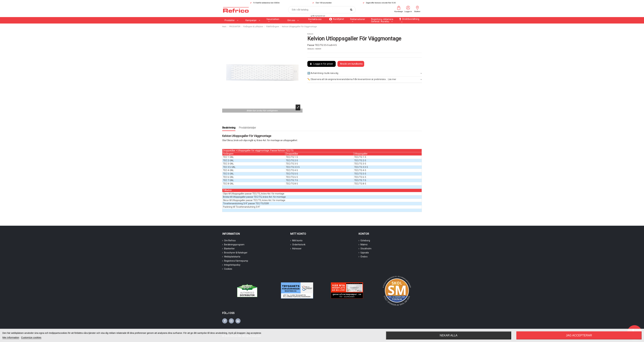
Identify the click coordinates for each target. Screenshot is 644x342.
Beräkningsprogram (234, 245)
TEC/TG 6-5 (292, 177)
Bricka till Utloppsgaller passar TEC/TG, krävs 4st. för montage (254, 197)
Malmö (364, 245)
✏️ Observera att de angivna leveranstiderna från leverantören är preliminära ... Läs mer (365, 79)
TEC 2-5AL (228, 160)
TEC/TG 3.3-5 (293, 167)
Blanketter (229, 249)
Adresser (297, 249)
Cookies (228, 269)
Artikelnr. (311, 49)
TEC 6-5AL (228, 177)
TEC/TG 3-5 (292, 164)
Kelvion (310, 34)
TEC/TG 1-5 (292, 157)
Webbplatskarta (232, 257)
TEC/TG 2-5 (292, 160)
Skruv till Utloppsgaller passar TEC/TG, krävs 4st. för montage (254, 200)
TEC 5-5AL (228, 174)
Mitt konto (297, 241)
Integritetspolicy (232, 265)
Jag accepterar (579, 335)
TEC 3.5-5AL (229, 167)
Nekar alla (449, 335)
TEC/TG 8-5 (292, 184)
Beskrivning (229, 128)
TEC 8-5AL (228, 184)
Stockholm (366, 249)
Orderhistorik (299, 245)
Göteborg (365, 241)
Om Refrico (230, 241)
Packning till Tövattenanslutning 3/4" (242, 207)
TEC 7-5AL (228, 180)
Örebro (364, 257)
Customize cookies (31, 337)
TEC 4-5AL (228, 170)
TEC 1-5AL (228, 157)
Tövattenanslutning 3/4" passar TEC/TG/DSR (246, 203)
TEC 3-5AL (228, 164)
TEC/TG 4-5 (292, 170)
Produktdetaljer (247, 128)
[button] (253, 20)
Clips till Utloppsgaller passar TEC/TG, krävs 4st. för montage (254, 194)
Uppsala (365, 253)
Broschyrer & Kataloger (236, 253)
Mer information (11, 337)
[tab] (365, 73)
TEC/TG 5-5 (292, 174)
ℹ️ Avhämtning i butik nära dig (365, 73)
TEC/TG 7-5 (292, 180)
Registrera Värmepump (236, 261)
